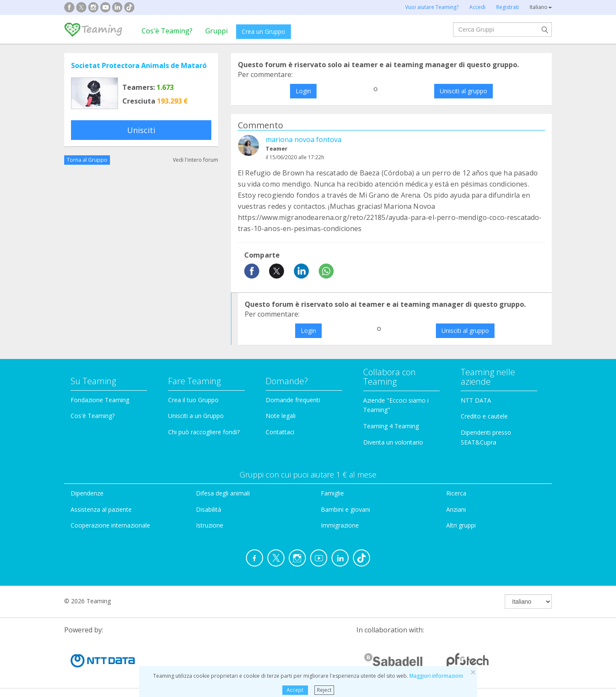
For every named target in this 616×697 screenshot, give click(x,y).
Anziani (456, 509)
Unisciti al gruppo (463, 91)
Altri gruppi (461, 525)
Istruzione (210, 525)
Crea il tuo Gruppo (193, 400)
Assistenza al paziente (101, 509)
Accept (295, 690)
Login (303, 91)
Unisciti (141, 130)
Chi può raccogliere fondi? (204, 432)
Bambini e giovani (345, 509)
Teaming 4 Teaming (391, 426)
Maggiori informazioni (436, 676)
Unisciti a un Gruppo (196, 416)
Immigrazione (340, 525)
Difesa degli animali (223, 493)
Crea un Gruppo (264, 31)
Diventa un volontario (393, 442)
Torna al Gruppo (87, 160)
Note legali (281, 416)
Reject (324, 690)
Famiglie (332, 493)
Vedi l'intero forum (195, 160)
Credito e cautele (484, 416)
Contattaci (280, 432)
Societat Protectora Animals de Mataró (139, 65)
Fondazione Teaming (100, 400)
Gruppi (216, 31)
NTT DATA (476, 400)
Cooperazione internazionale (110, 525)
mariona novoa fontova (304, 139)
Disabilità (209, 509)
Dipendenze (87, 493)
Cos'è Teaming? (167, 31)
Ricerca (456, 493)
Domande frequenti (293, 400)
